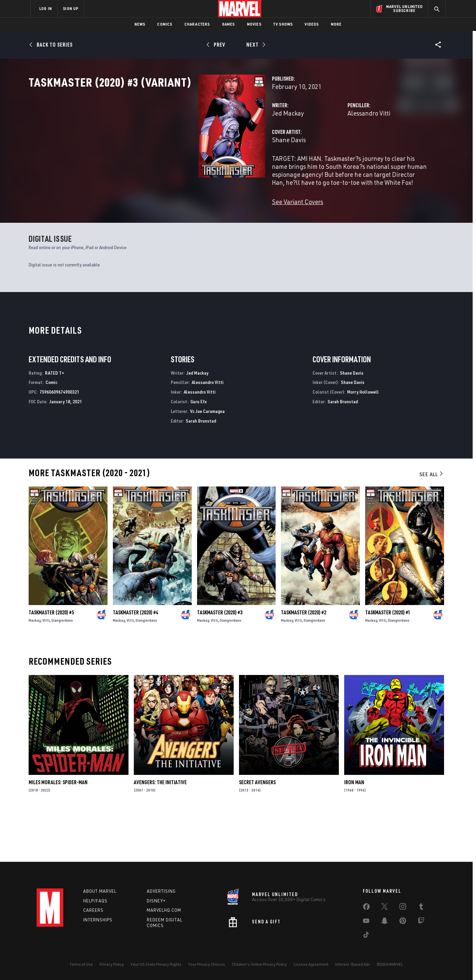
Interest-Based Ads (353, 964)
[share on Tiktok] (366, 936)
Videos (312, 24)
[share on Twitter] (384, 908)
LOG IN (46, 8)
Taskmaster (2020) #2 (304, 660)
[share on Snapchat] (384, 922)
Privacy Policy (112, 964)
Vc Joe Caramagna (207, 459)
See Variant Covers (179, 223)
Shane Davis (170, 169)
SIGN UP (71, 8)
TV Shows (283, 24)
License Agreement (311, 964)
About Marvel (100, 891)
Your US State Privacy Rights (156, 964)
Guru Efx (199, 449)
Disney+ (156, 901)
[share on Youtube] (366, 922)
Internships (98, 920)
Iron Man (354, 830)
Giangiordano (62, 668)
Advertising (161, 891)
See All (432, 522)
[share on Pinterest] (403, 922)
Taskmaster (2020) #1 (388, 660)
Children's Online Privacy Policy (259, 964)
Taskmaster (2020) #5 (51, 660)
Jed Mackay (169, 142)
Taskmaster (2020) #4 (135, 660)
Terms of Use (81, 964)
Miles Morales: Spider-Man (58, 830)
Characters (197, 24)
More (336, 24)
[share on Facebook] (366, 908)
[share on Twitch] (421, 922)
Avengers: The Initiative (160, 830)
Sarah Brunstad (201, 468)
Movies (254, 24)
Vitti (46, 668)
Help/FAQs (95, 901)
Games (229, 24)
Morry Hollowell (363, 440)
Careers (93, 910)
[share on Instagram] (403, 908)
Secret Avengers (257, 830)
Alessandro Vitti (309, 142)
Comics (165, 24)
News (140, 24)
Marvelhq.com (164, 910)
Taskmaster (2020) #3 (220, 660)
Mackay (35, 668)
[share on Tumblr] (421, 908)
